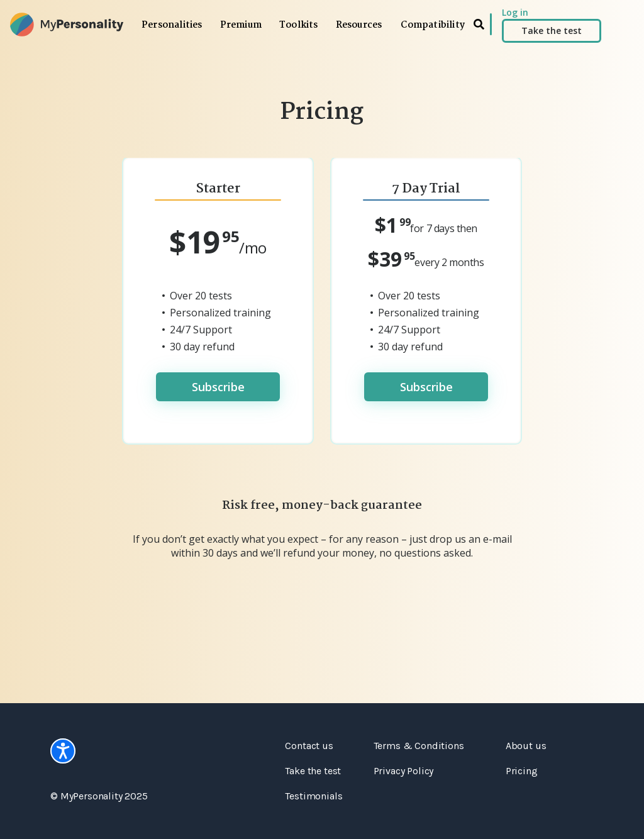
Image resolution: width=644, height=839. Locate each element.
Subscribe (218, 387)
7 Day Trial (426, 189)
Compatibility (433, 25)
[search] (479, 24)
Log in (515, 12)
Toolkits (299, 25)
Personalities (172, 25)
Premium (241, 25)
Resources (359, 25)
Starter (218, 189)
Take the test (552, 31)
